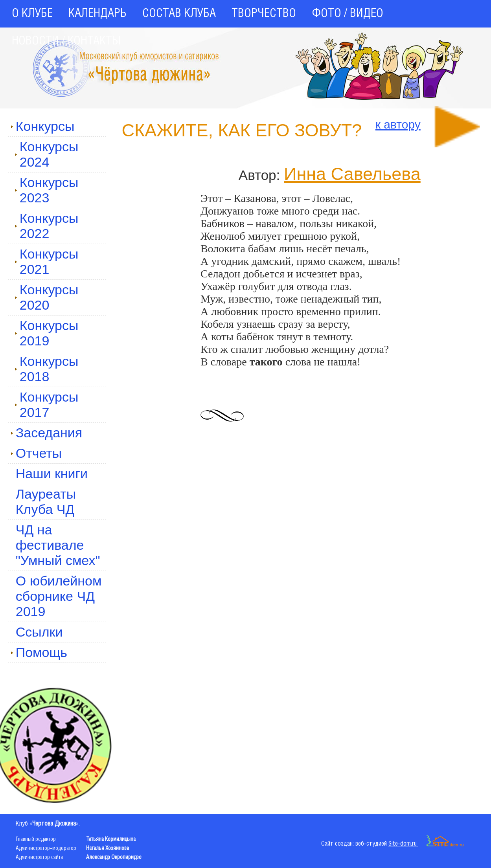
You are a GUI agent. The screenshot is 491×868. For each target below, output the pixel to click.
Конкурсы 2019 (47, 333)
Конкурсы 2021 (47, 262)
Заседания (47, 433)
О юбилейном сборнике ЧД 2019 (59, 596)
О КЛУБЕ (32, 14)
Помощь (39, 652)
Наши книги (52, 473)
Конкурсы (43, 126)
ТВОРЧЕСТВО (264, 14)
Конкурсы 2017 (47, 405)
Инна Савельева (352, 174)
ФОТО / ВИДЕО (348, 14)
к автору (398, 124)
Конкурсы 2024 (47, 154)
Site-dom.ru (426, 844)
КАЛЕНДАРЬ (97, 14)
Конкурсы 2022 (47, 226)
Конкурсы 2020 (47, 297)
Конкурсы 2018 (47, 369)
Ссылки (39, 632)
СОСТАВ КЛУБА (179, 14)
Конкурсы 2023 (47, 190)
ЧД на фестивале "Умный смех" (58, 545)
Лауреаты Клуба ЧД (46, 502)
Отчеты (36, 453)
